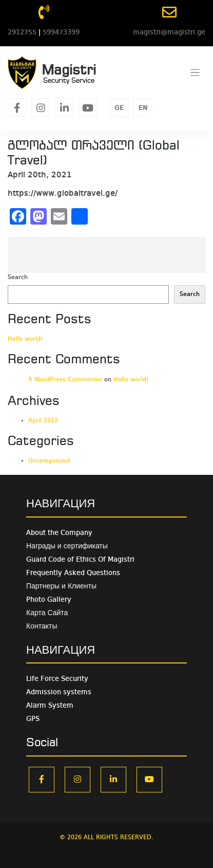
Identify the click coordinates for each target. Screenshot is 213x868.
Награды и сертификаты (67, 546)
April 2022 (43, 421)
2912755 (22, 32)
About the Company (59, 533)
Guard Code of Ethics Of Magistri (80, 560)
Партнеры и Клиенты (61, 586)
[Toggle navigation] (195, 73)
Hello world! (25, 339)
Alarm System (50, 706)
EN (143, 108)
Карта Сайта (47, 613)
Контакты (42, 626)
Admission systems (59, 692)
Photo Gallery (49, 600)
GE (119, 108)
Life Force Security (57, 679)
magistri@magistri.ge (169, 32)
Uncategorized (49, 461)
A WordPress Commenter (65, 380)
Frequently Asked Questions (73, 573)
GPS (33, 719)
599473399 (61, 32)
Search (18, 278)
